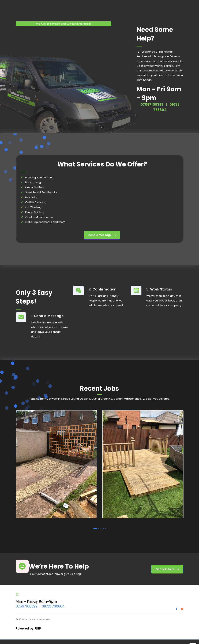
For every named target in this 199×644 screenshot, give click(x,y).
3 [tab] (100, 528)
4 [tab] (102, 528)
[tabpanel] (56, 464)
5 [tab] (104, 528)
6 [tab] (105, 528)
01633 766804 (53, 606)
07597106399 (152, 104)
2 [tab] (98, 528)
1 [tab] (95, 528)
